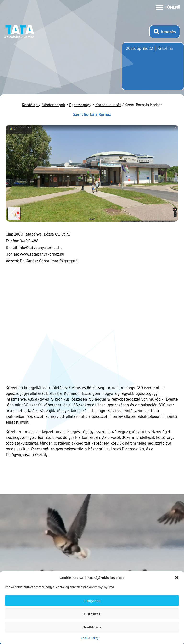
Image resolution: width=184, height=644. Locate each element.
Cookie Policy (90, 638)
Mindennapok (53, 105)
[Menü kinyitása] (168, 7)
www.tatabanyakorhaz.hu (42, 254)
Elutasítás (92, 614)
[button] (177, 578)
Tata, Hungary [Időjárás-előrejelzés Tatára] (153, 69)
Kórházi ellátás (108, 105)
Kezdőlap (30, 105)
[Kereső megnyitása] (165, 32)
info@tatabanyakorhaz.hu (41, 248)
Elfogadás (92, 601)
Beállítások (92, 627)
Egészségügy (80, 105)
